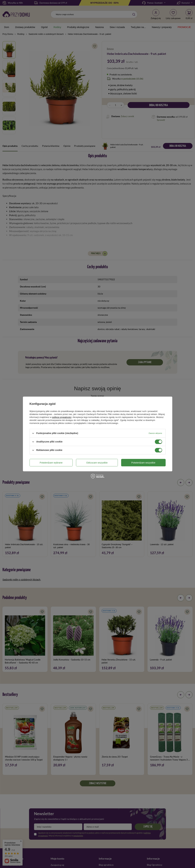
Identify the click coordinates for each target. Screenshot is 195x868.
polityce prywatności (62, 417)
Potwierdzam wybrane (51, 463)
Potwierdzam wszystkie (143, 463)
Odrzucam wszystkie (97, 463)
